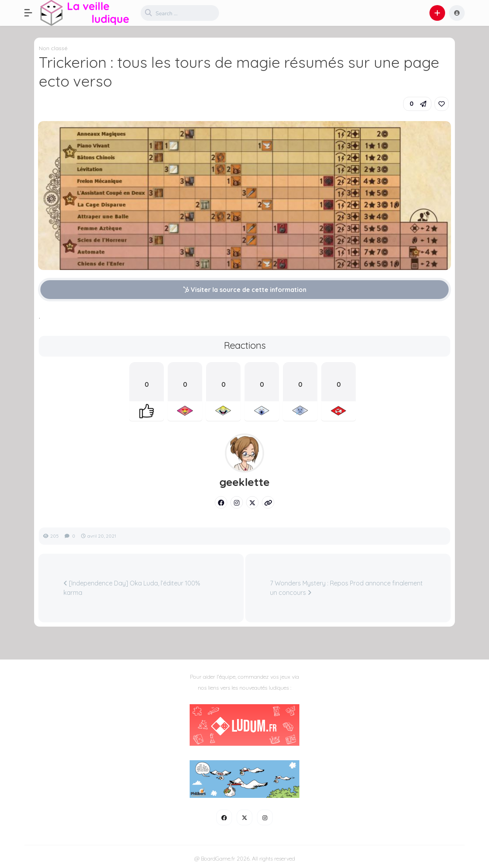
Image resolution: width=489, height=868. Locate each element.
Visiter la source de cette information (245, 290)
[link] (442, 104)
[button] (32, 13)
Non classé (53, 48)
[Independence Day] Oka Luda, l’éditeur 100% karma (132, 588)
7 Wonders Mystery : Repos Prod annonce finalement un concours (346, 588)
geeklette (244, 482)
